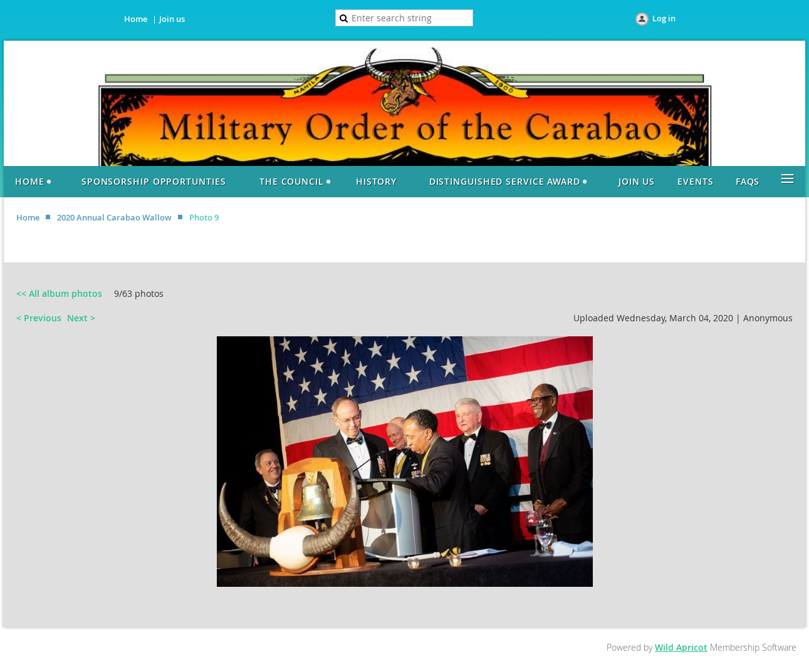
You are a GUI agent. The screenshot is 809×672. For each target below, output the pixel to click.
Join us (172, 19)
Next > (81, 318)
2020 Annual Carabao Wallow (114, 217)
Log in (664, 18)
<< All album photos (59, 293)
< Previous (39, 318)
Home (136, 19)
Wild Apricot (681, 647)
